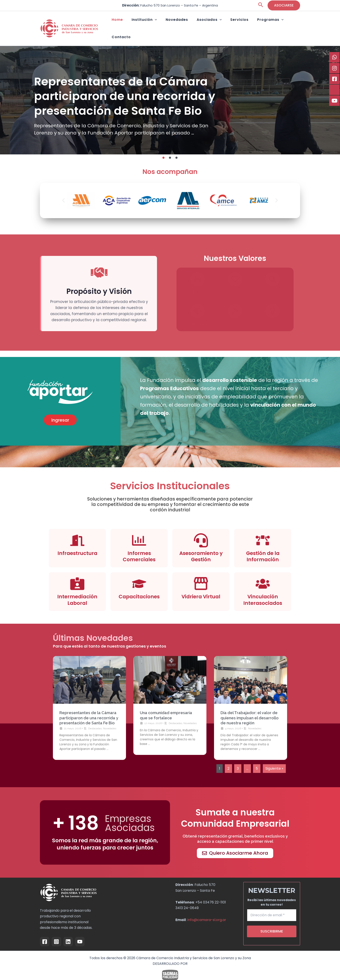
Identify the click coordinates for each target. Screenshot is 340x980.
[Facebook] (45, 932)
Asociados (209, 24)
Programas (261, 24)
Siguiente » (274, 759)
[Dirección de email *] (272, 906)
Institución (153, 24)
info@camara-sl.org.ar (207, 910)
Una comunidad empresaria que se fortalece (267, 83)
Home (130, 24)
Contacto (288, 24)
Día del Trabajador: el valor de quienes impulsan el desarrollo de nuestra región (250, 709)
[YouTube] (80, 932)
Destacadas (95, 719)
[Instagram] (56, 932)
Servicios (235, 24)
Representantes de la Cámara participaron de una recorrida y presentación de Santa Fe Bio (89, 709)
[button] (261, 6)
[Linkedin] (68, 932)
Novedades (181, 24)
